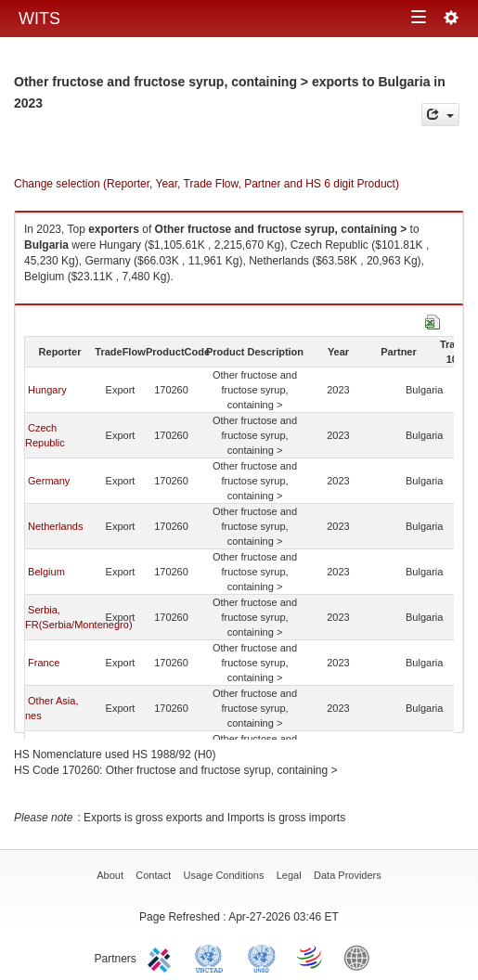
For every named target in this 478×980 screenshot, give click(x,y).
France (44, 663)
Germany (49, 481)
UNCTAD (213, 957)
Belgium (46, 572)
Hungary (47, 390)
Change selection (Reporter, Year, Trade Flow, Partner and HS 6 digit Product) (207, 184)
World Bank (361, 957)
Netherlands (55, 526)
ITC (162, 957)
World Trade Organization (311, 957)
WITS (39, 19)
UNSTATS (262, 957)
